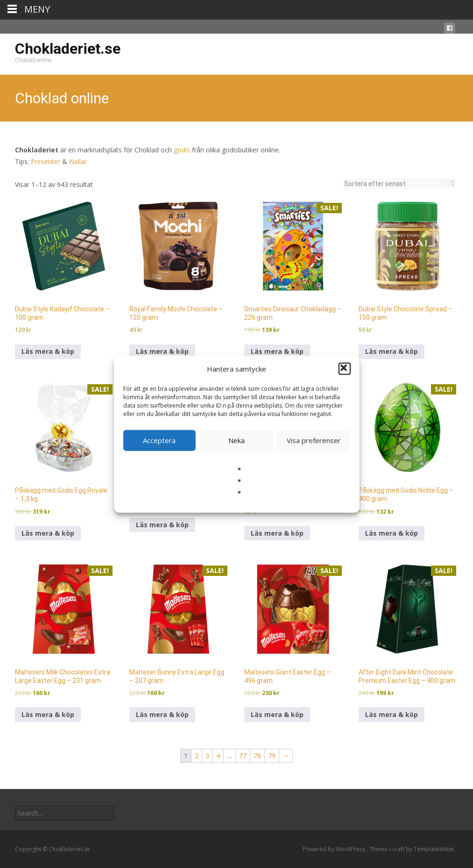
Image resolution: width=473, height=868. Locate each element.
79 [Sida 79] (272, 756)
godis (182, 150)
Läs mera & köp (48, 351)
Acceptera (159, 440)
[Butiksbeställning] (396, 184)
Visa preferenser (314, 440)
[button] (345, 369)
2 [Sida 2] (197, 756)
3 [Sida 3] (207, 756)
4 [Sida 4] (218, 756)
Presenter (46, 161)
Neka (236, 440)
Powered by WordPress (335, 849)
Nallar (78, 161)
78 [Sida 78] (257, 756)
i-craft (397, 849)
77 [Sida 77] (243, 756)
